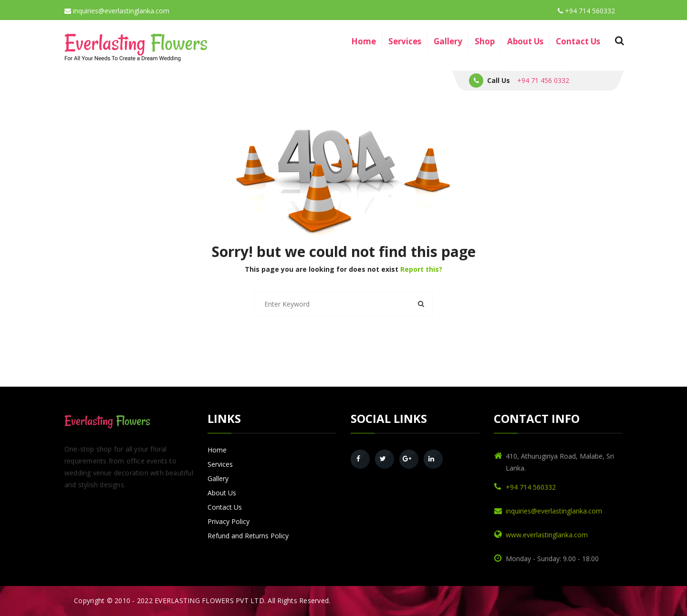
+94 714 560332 (586, 11)
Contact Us (578, 41)
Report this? (421, 269)
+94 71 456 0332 (543, 80)
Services (405, 41)
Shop (485, 41)
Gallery (448, 41)
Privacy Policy (229, 521)
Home (364, 41)
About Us (525, 41)
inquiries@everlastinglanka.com (117, 11)
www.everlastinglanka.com (547, 535)
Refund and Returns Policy (248, 536)
